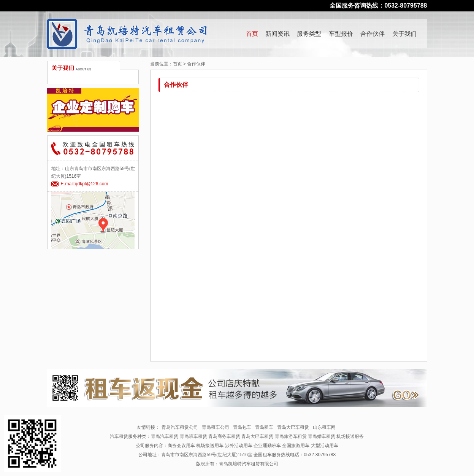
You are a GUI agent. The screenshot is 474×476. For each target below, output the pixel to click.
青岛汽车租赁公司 (180, 427)
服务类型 (309, 34)
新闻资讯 (277, 34)
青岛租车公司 (216, 427)
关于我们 (404, 34)
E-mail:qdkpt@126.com (85, 184)
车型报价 (341, 34)
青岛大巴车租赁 (293, 427)
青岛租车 (264, 427)
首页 (252, 34)
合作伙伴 (373, 34)
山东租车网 (324, 427)
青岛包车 (242, 427)
